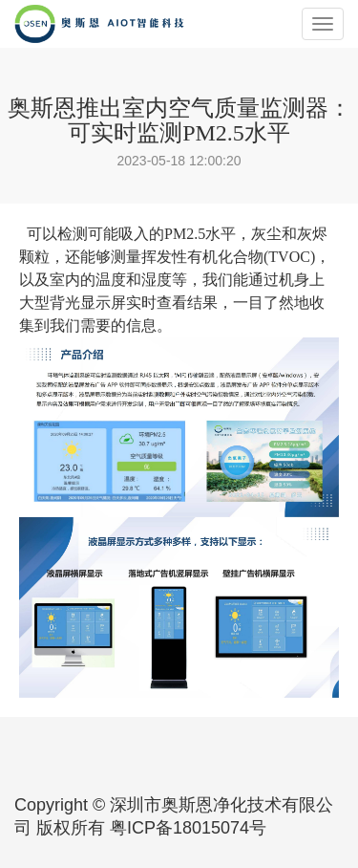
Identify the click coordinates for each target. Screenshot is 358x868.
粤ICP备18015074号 (188, 828)
